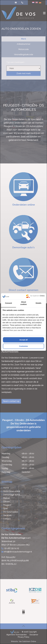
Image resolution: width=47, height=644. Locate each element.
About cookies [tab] (23, 303)
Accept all (23, 340)
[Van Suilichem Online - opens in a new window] (35, 296)
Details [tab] (39, 303)
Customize (23, 346)
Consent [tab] (8, 303)
